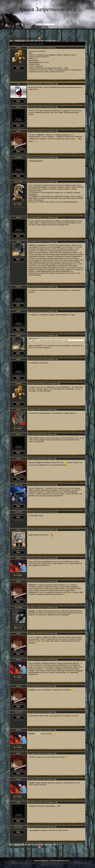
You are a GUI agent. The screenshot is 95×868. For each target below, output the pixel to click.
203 (56, 660)
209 (57, 802)
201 (56, 607)
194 (55, 434)
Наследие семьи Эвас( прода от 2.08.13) (46, 41)
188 (57, 287)
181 (57, 84)
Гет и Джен (30, 41)
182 (57, 107)
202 (56, 634)
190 (57, 335)
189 (57, 311)
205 (55, 712)
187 (57, 242)
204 (55, 686)
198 (56, 530)
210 (55, 827)
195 (55, 459)
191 (57, 359)
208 (55, 779)
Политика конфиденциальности (59, 860)
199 (56, 558)
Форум (11, 41)
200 (56, 581)
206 (55, 730)
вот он (38, 734)
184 (57, 157)
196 (56, 485)
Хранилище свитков (20, 41)
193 (55, 410)
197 (56, 512)
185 (57, 182)
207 (55, 753)
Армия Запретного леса (41, 860)
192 (59, 384)
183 (57, 131)
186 (57, 217)
